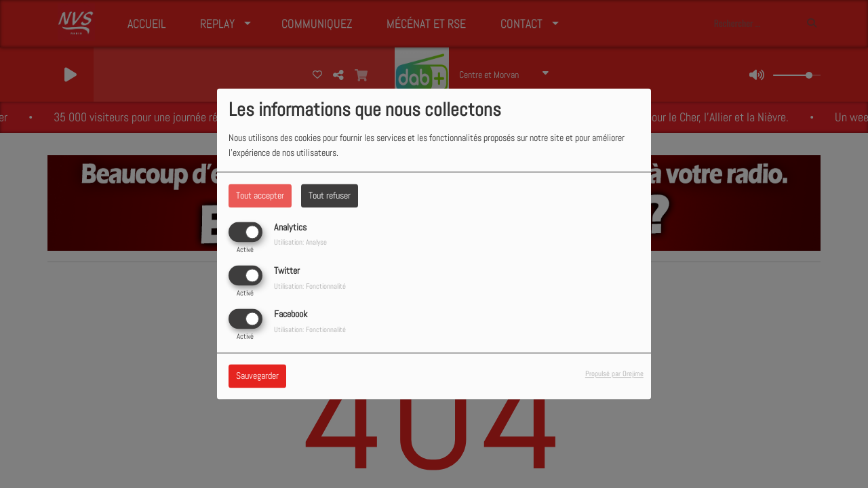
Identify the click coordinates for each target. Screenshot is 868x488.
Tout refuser (330, 195)
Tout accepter (260, 195)
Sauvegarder (257, 376)
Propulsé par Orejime (614, 374)
